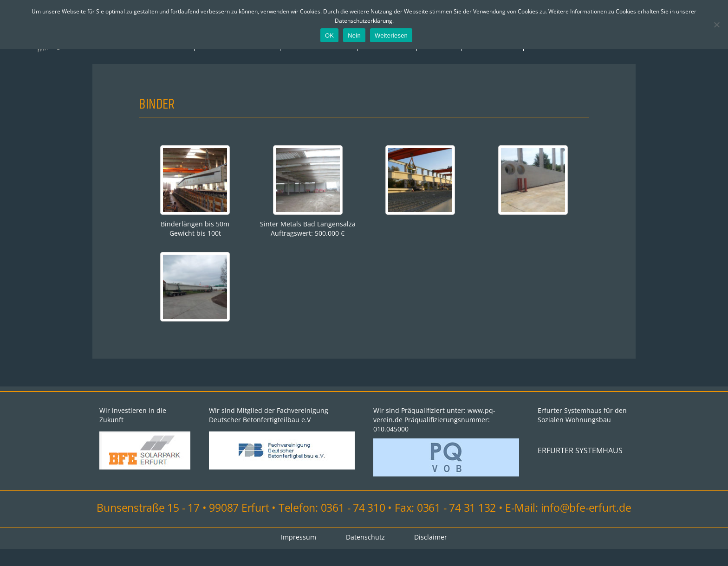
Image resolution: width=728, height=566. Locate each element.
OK (329, 35)
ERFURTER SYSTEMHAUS (580, 468)
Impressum (364, 61)
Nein (354, 35)
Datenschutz (365, 554)
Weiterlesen (391, 35)
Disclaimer (431, 554)
